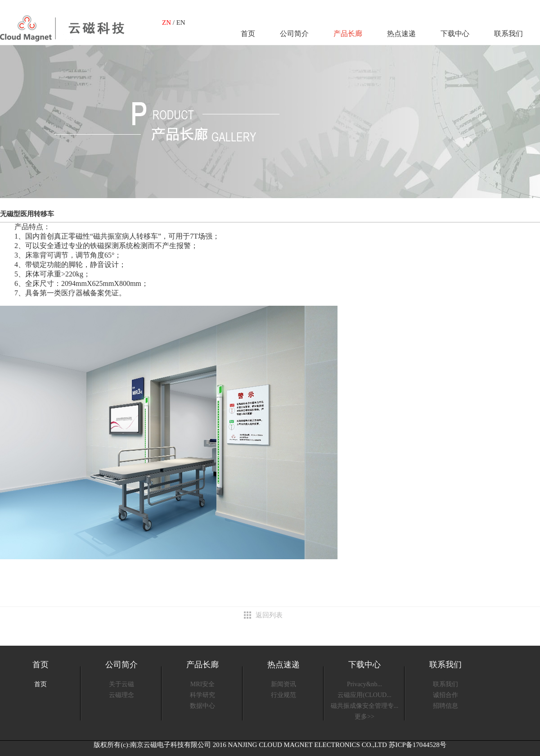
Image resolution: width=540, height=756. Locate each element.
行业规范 (283, 695)
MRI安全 (202, 684)
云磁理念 (121, 695)
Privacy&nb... (364, 684)
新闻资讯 (283, 684)
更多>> (364, 717)
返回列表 (269, 615)
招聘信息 (445, 706)
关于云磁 (121, 684)
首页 (248, 34)
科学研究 (202, 695)
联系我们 (508, 34)
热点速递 (401, 34)
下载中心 (455, 34)
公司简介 (294, 34)
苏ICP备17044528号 (418, 745)
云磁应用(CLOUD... (364, 695)
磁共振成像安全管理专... (365, 706)
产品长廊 (348, 34)
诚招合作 (445, 695)
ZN (166, 23)
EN (181, 23)
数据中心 (202, 706)
